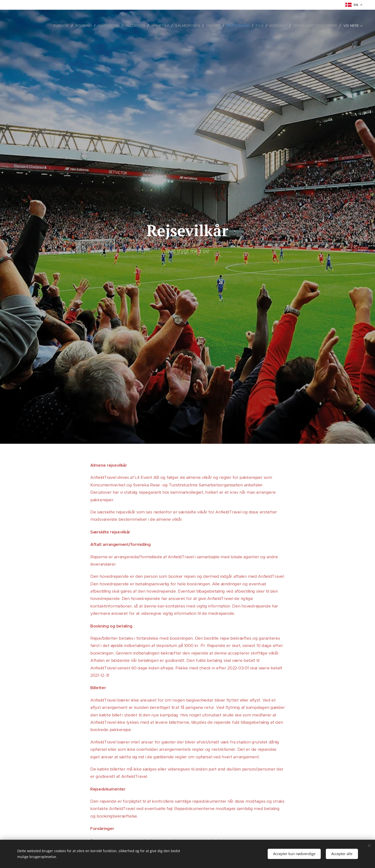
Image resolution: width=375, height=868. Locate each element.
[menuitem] (66, 26)
